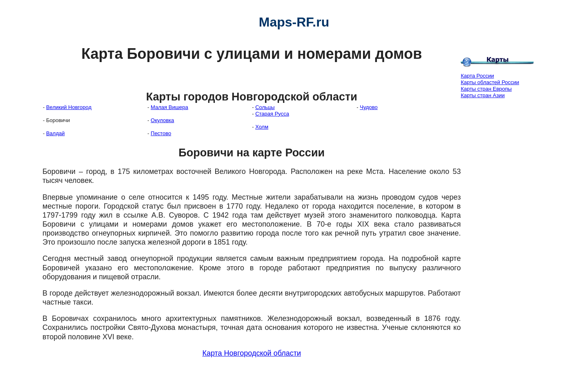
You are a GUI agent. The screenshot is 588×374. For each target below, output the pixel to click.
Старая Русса (272, 114)
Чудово (369, 107)
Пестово (161, 133)
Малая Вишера (169, 107)
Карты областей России (490, 82)
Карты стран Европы (486, 89)
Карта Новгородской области (252, 353)
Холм (262, 127)
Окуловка (162, 120)
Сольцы (265, 107)
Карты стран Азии (483, 95)
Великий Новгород (69, 107)
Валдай (56, 133)
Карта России (477, 76)
